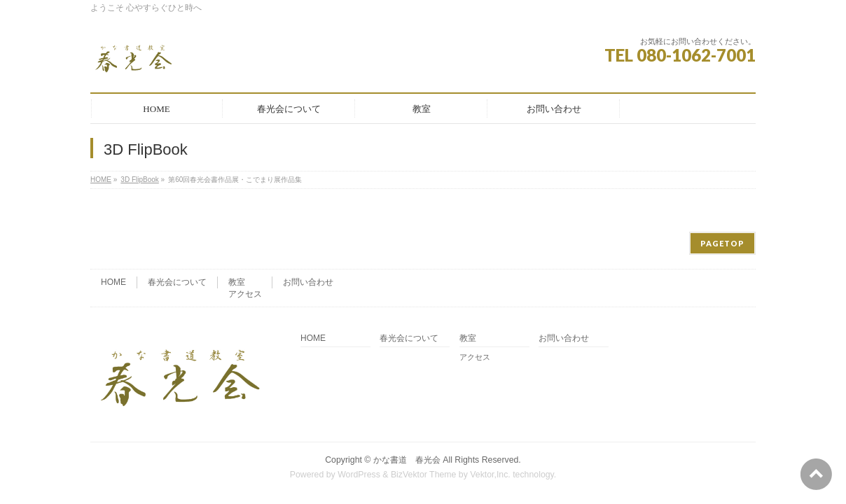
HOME (101, 180)
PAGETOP (722, 201)
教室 (237, 239)
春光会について (177, 239)
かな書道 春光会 (407, 417)
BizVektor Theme (424, 432)
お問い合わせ (308, 239)
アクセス (245, 251)
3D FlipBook (139, 180)
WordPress (359, 432)
